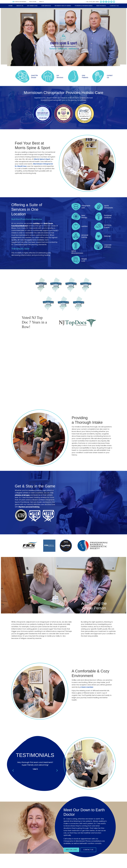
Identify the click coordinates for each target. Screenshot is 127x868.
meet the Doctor (34, 76)
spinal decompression (77, 252)
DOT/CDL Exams (108, 226)
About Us (20, 6)
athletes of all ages (22, 495)
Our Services (46, 6)
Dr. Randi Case (32, 6)
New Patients (101, 6)
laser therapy (84, 216)
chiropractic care (86, 207)
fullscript (107, 236)
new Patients (85, 76)
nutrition (36, 223)
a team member (87, 687)
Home (11, 6)
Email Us (41, 2)
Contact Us (114, 6)
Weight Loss (84, 260)
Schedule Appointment (19, 2)
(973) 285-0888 (94, 2)
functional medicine (108, 216)
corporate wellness (108, 246)
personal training (85, 236)
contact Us (110, 76)
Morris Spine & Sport (42, 159)
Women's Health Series (63, 6)
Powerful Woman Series (84, 6)
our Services (60, 76)
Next (57, 770)
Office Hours (33, 2)
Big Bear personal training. (29, 507)
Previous (13, 770)
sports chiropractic (109, 207)
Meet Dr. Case (71, 850)
